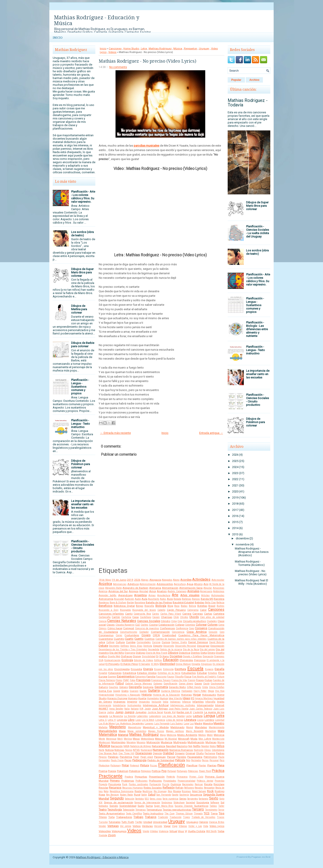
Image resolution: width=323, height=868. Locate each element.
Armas (152, 595)
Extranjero (141, 677)
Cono (191, 628)
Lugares (149, 724)
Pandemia (126, 757)
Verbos (137, 826)
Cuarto (129, 639)
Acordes (186, 580)
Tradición (163, 817)
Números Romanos (181, 750)
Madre (198, 723)
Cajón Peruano (176, 610)
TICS (207, 813)
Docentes (176, 656)
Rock (210, 791)
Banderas (104, 603)
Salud (152, 794)
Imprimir (132, 702)
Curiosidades (144, 642)
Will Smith (212, 831)
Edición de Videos (144, 660)
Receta (208, 784)
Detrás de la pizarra (171, 649)
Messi (136, 739)
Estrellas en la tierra (169, 673)
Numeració (146, 750)
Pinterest (134, 766)
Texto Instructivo (153, 813)
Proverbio (219, 781)
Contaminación (160, 632)
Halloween (187, 691)
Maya (163, 735)
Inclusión (156, 702)
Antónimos (219, 591)
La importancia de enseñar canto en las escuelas (83, 504)
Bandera (219, 599)
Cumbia (131, 642)
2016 (235, 516)
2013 (235, 534)
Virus (181, 831)
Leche (189, 716)
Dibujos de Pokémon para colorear (81, 464)
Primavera (182, 777)
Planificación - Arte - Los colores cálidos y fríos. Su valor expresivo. (83, 197)
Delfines (125, 646)
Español (103, 673)
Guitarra (154, 691)
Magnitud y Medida (156, 727)
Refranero (189, 788)
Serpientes (193, 799)
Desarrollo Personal (186, 646)
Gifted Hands (194, 687)
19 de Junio (119, 580)
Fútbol (120, 683)
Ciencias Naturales (122, 621)
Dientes (195, 653)
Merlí (120, 739)
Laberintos (142, 716)
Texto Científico (134, 814)
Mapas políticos (175, 731)
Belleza (220, 603)
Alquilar (208, 588)
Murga (221, 742)
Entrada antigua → (211, 433)
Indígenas (175, 702)
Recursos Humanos (133, 788)
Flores (119, 680)
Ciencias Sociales (148, 621)
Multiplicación (196, 742)
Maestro (219, 723)
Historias (186, 695)
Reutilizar (147, 791)
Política (156, 771)
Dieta (204, 653)
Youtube (103, 835)
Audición (129, 599)
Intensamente (205, 705)
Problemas (128, 781)
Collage (180, 625)
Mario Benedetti (195, 731)
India (166, 702)
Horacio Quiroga (117, 698)
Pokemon (123, 771)
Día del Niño (117, 653)
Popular (236, 80)
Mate (221, 731)
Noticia (109, 750)
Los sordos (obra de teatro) (82, 234)
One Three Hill (126, 753)
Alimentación (170, 588)
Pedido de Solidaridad (161, 760)
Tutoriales (115, 822)
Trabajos (151, 817)
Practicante (111, 776)
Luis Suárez (177, 724)
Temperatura (154, 810)
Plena (221, 765)
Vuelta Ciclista (197, 831)
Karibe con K (184, 712)
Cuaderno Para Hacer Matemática (201, 635)
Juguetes (141, 712)
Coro (222, 632)
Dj (157, 656)
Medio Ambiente (187, 735)
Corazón (213, 632)
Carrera (187, 614)
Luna (186, 724)
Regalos (199, 788)
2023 (235, 473)
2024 (235, 467)
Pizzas (154, 766)
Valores (204, 822)
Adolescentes (165, 584)
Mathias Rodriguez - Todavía (248, 103)
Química (176, 784)
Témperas (141, 810)
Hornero (133, 698)
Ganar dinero (186, 684)
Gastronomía (217, 684)
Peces (128, 760)
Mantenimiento (217, 727)
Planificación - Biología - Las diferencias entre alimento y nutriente (257, 329)
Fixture (221, 677)
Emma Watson (183, 664)
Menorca (219, 735)
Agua (190, 584)
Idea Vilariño (175, 698)
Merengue (111, 739)
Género (124, 687)
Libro (131, 720)
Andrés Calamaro (177, 591)
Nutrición (199, 750)
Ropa (102, 795)
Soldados (103, 806)
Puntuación (155, 784)
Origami (180, 753)
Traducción (176, 817)
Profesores (155, 781)
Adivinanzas (120, 584)
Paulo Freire (117, 760)
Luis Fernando (162, 724)
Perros (205, 760)
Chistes (184, 617)
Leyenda (122, 720)
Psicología (115, 784)
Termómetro (211, 810)
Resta (138, 791)
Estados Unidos (147, 673)
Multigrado (180, 742)
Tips (222, 813)
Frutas (208, 680)
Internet (220, 705)
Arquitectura (164, 595)
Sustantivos (201, 806)
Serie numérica (170, 799)
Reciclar (104, 788)
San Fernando (164, 795)
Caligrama (193, 610)
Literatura (190, 720)
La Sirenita (130, 716)
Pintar (125, 765)
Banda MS (207, 599)
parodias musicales (146, 146)
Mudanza (167, 742)
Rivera (177, 791)
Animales (193, 591)
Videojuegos (119, 831)
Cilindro (166, 621)
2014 (235, 528)
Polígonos (146, 771)
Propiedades (170, 781)
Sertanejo (203, 799)
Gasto (206, 684)
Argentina (140, 595)
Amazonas (219, 588)
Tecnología (115, 810)
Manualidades (108, 731)
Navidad (171, 746)
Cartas (208, 614)
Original (190, 753)
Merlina (128, 739)
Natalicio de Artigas (141, 746)
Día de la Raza (191, 649)
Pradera (129, 777)
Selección (130, 799)
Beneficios (106, 606)
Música (178, 48)
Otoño (200, 753)
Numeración (161, 750)
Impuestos (144, 702)
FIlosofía (179, 677)
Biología (161, 606)
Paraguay (160, 757)
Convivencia (178, 632)
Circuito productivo (194, 621)
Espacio (209, 669)
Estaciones (115, 673)
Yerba (221, 831)
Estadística (129, 673)
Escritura (180, 669)
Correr (119, 635)
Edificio (158, 660)
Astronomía (106, 599)
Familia (151, 677)
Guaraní (134, 691)
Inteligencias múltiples (183, 705)
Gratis (125, 691)
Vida (206, 826)
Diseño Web (114, 656)
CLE (138, 625)
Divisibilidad (149, 656)
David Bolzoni (217, 642)
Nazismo (182, 746)
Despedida (154, 649)
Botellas (202, 606)
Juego (119, 712)
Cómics (103, 628)
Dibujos (173, 653)
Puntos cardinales (139, 784)
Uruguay (204, 48)
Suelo (141, 806)
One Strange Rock (108, 753)
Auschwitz (154, 599)
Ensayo (158, 669)
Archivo (254, 80)
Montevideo (118, 742)
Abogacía (155, 580)
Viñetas (154, 831)
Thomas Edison (184, 814)
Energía (148, 669)
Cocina (153, 625)
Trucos (221, 817)
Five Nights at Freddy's (204, 677)
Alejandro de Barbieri (135, 588)
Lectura (198, 716)
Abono (176, 580)
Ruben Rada (127, 795)
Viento (146, 831)
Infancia (186, 702)
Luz (192, 724)
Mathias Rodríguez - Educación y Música (97, 20)
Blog (170, 606)
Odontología (218, 750)
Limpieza (160, 720)
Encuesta (136, 669)
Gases (198, 683)
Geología (148, 687)
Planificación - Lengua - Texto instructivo (81, 424)
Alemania (155, 588)
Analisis (162, 591)
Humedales (153, 698)
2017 (235, 510)
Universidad (160, 822)
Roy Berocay (113, 795)
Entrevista (168, 669)
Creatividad (169, 635)
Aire (206, 584)
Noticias (119, 750)
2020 (235, 491)
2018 (235, 504)
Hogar (197, 695)
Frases (200, 680)
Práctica (218, 771)
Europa (103, 677)
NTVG (136, 750)
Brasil (212, 606)
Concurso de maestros (147, 628)
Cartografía (105, 617)
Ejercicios (200, 660)
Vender (102, 826)
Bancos (196, 599)
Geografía (135, 687)
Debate (103, 646)
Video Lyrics (217, 826)
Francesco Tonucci (161, 680)
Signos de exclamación (119, 802)
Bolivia (192, 606)
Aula (144, 599)
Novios (129, 750)
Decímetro (114, 646)
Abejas (145, 580)
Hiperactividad (106, 695)
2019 (130, 580)
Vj (186, 831)
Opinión (157, 753)
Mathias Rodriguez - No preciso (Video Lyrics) (147, 61)
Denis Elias (136, 646)
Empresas (207, 664)
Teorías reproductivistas (177, 810)
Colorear (201, 625)
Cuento (139, 639)
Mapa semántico (137, 731)
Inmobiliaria (119, 705)
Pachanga (210, 753)
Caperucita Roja (142, 614)
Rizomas (186, 791)
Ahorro (198, 584)
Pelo (188, 760)
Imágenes (119, 702)
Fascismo (161, 677)
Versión (158, 826)
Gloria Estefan (217, 687)
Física (188, 677)
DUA (101, 660)
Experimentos (126, 676)
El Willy (155, 664)
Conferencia (182, 628)
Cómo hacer (115, 628)
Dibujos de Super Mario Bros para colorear (82, 272)
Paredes (181, 757)
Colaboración (166, 625)
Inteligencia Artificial (156, 705)
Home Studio (131, 48)
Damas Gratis (179, 642)
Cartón (116, 617)
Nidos (213, 746)
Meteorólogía (147, 739)
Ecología (127, 660)
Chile (176, 617)
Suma (149, 806)
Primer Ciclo (196, 777)
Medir (210, 735)
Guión (143, 691)
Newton (205, 746)
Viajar (167, 826)
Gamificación (170, 684)
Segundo (117, 798)
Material (123, 735)
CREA (156, 635)
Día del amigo (207, 649)
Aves (170, 599)
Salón (144, 795)
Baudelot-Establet (183, 602)
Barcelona (140, 603)
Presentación (157, 777)
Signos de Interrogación (147, 803)
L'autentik (198, 712)
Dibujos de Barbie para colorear (83, 345)
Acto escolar (218, 580)
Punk (125, 784)
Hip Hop (220, 691)
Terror (221, 810)
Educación (171, 660)
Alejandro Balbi (113, 588)
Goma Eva (105, 691)
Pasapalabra (195, 757)
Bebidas (200, 602)
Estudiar (202, 673)
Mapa (122, 731)
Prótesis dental (205, 781)
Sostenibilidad (128, 806)
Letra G (103, 720)
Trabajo (138, 817)
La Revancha (116, 716)
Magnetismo (135, 727)
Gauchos (113, 687)
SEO (147, 799)
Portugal (172, 771)
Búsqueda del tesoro (144, 610)
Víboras (183, 826)
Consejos (201, 628)
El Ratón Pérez (129, 664)
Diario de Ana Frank (157, 653)
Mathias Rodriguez (160, 48)
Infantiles (198, 702)
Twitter (139, 822)
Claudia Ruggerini (125, 625)
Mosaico (141, 742)
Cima (174, 621)
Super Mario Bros (164, 806)
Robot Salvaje (199, 791)
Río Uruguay (160, 791)
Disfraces (127, 656)
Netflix (197, 746)
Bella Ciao (210, 603)
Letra (144, 48)
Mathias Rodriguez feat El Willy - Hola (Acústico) (251, 582)
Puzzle (166, 784)
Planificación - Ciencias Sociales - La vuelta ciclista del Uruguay (258, 231)
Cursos (166, 642)
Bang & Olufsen (118, 603)
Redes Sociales (153, 788)
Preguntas (141, 777)
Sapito (175, 795)
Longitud (220, 720)
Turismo (103, 822)
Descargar (203, 646)
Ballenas (187, 599)
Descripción (217, 646)
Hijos (211, 691)
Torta (111, 817)
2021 (235, 485)
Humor (164, 698)
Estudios (213, 673)
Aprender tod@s (108, 595)
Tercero (198, 809)
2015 (235, 522)
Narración (117, 746)
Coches (144, 625)
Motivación (153, 742)
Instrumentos (134, 705)
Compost (129, 628)
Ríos (170, 791)
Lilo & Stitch (148, 720)
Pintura (145, 765)
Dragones (219, 656)
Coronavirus (106, 635)
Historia (147, 695)
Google (117, 691)
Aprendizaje (125, 595)
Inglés (221, 702)
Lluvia (200, 720)
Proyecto (103, 784)
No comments (118, 67)
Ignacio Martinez (204, 698)
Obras (207, 750)
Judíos (111, 712)
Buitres (220, 606)
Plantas (212, 765)
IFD (193, 698)
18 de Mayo (105, 580)
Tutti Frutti (128, 822)
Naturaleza (158, 746)
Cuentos (149, 639)
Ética (221, 673)
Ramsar (199, 784)
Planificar (192, 765)
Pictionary (116, 766)
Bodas (184, 606)
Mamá (190, 727)
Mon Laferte (205, 739)
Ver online (126, 826)
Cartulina (126, 617)
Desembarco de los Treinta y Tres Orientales (123, 649)
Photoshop (104, 766)
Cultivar (110, 642)
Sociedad (191, 803)
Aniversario (206, 591)
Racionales (188, 784)
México (159, 739)
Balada (177, 599)
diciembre (242, 538)
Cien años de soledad (212, 617)
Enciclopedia (122, 669)
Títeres (103, 817)
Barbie (130, 603)
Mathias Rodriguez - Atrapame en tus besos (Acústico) (252, 552)
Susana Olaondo (184, 806)
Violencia (164, 831)
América (103, 591)
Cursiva (156, 642)
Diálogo (141, 653)
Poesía (112, 771)
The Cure (169, 814)
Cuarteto (119, 639)
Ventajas (113, 826)
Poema (103, 771)
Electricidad (167, 664)
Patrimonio (210, 757)
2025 (235, 461)
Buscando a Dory (109, 610)
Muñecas (211, 742)
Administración (148, 584)
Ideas (186, 698)
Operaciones (144, 753)
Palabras (113, 757)
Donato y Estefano (192, 656)
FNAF (126, 680)
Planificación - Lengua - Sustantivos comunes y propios (80, 387)
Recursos (115, 788)
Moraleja (131, 742)
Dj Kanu (164, 656)
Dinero (211, 653)
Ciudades (212, 621)
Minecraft (184, 739)
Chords (194, 617)
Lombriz (209, 720)
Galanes (158, 684)
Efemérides (186, 660)
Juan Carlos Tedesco (201, 709)
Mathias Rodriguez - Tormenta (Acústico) (250, 563)
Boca (177, 606)
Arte (175, 595)
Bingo (140, 606)
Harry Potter (200, 691)
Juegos (129, 712)
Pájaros (103, 757)
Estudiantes (189, 673)
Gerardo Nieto (177, 687)
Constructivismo (129, 632)
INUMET (104, 709)
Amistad (144, 591)
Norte (101, 750)
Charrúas (167, 617)
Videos (112, 52)
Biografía (149, 606)
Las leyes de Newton (173, 716)
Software (215, 803)
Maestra (208, 723)
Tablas (213, 806)
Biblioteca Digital (124, 606)
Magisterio (118, 727)
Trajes (187, 817)
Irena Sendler (116, 709)
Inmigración (105, 705)
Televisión (129, 810)
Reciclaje (219, 784)
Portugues (182, 771)
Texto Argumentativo (112, 813)
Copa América (197, 632)
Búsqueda (125, 610)
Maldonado (177, 727)
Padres (220, 753)
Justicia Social (155, 712)
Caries (156, 614)
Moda (194, 739)
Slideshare (179, 803)
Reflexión (169, 788)
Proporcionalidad (187, 781)
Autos (163, 599)
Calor (203, 610)
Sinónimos (167, 803)
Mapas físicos (156, 731)
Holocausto (209, 695)
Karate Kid (170, 712)
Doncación (208, 656)
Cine (180, 621)
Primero (115, 781)
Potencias (193, 771)
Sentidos (140, 799)
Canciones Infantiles (111, 614)
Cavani (156, 617)
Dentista (148, 646)
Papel (136, 757)
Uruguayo (192, 822)
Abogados (167, 580)
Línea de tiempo (175, 720)
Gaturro (103, 687)
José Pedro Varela (179, 709)
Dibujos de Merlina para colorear (79, 309)
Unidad (148, 822)
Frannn (192, 680)
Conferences (167, 628)
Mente (102, 739)
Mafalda (103, 727)
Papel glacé (147, 757)
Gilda (205, 687)
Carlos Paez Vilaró (171, 614)
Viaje (175, 826)
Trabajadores (124, 817)
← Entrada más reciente (115, 433)
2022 (235, 479)
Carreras (198, 614)
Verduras (147, 826)
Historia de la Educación (166, 695)
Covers (146, 635)
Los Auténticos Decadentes (130, 724)
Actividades (201, 580)
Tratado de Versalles (204, 817)
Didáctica (184, 653)
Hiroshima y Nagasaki (128, 695)
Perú (222, 760)
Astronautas (218, 595)
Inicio (58, 38)
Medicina (171, 735)
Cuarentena (106, 639)
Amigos (134, 591)
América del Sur (118, 591)
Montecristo (218, 739)
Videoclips (105, 831)
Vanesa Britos (217, 822)
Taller (221, 806)
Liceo (138, 720)
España (219, 669)
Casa (135, 617)
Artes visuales (190, 595)
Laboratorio (155, 716)
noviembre (243, 544)
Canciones (115, 48)
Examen (112, 677)
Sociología (203, 802)
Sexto (214, 798)
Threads (198, 814)
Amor (153, 591)
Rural (137, 795)
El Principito (112, 664)
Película (180, 760)
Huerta (142, 698)
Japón (148, 709)
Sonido (114, 806)
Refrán (179, 788)
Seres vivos (156, 799)
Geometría (161, 687)
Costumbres (132, 635)
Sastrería (184, 795)
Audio (138, 599)
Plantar (202, 766)
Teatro (103, 810)
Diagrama (130, 653)
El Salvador (144, 664)
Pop (164, 771)
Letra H (112, 720)
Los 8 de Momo (107, 724)
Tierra (214, 813)
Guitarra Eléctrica (171, 691)
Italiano (135, 709)
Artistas (205, 595)
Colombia (190, 625)
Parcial (171, 757)
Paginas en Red (261, 857)
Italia (127, 709)
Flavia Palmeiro (107, 680)
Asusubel (119, 599)
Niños (220, 746)
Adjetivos (133, 584)
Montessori (105, 742)
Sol (222, 802)
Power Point (205, 771)
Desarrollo (169, 646)
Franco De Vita (179, 680)
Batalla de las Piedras (159, 602)
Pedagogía (139, 760)
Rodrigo (219, 791)
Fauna (170, 677)
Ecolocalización (112, 660)
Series (183, 799)
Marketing (211, 731)
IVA (141, 709)
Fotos (133, 680)
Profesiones (142, 781)
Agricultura (180, 584)
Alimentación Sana (191, 588)
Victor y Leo (195, 826)
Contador (144, 632)
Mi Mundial (171, 739)
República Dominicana (122, 791)
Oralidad (168, 753)
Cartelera (219, 614)
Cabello (161, 610)
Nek (190, 746)
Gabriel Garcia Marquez (139, 684)
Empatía (196, 664)
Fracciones (143, 680)
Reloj (106, 791)
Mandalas (201, 727)
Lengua (209, 716)
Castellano (146, 617)
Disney (137, 656)
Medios (202, 735)
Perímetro (196, 760)
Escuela (195, 668)
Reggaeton (191, 48)
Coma (221, 625)
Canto (129, 614)
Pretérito (171, 777)
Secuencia (196, 795)
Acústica (105, 584)
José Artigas (160, 709)
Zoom (112, 835)
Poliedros (135, 771)
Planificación (171, 765)
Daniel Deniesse (198, 642)
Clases (111, 625)
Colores (213, 625)
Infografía (210, 702)
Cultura (120, 642)
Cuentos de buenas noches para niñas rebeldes (181, 639)
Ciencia (103, 621)
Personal (214, 760)
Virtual (173, 831)
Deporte (158, 646)
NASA (126, 746)
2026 (137, 580)
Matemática (108, 735)
